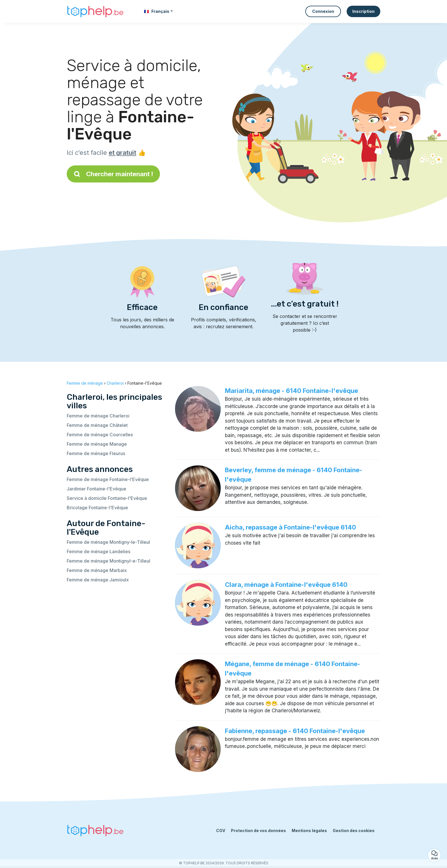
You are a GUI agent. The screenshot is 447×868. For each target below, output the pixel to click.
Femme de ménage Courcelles (100, 435)
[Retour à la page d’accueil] (95, 12)
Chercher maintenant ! (113, 174)
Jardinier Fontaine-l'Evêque (96, 489)
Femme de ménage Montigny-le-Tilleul (108, 542)
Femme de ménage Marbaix (97, 570)
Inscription (363, 11)
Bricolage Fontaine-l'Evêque (97, 508)
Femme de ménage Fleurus (96, 453)
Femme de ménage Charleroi (98, 416)
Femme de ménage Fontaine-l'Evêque (108, 479)
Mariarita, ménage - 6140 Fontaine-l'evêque (291, 391)
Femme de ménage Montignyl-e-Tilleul (108, 561)
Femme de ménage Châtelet (97, 425)
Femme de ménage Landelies (98, 551)
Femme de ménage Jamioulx (98, 580)
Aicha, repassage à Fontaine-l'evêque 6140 (290, 527)
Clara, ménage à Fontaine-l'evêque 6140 (286, 585)
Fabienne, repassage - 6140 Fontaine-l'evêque (295, 731)
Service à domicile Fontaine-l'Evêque (107, 498)
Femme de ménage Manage (97, 444)
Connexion (323, 11)
